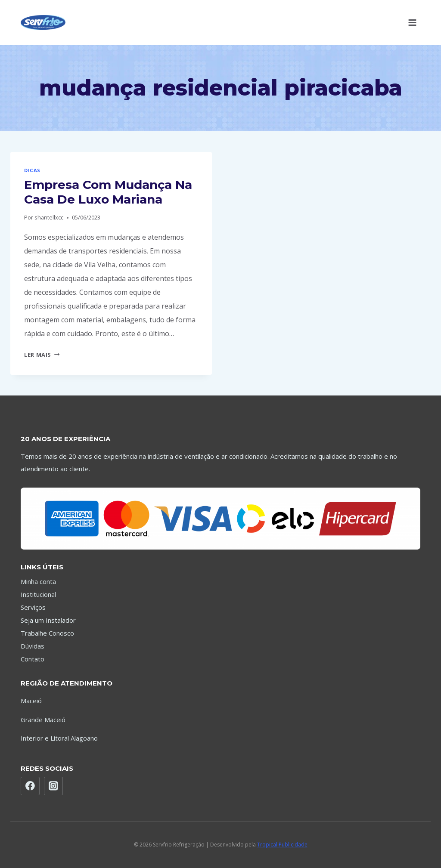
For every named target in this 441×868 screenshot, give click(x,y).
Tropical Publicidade (282, 845)
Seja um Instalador (48, 620)
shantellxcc (49, 217)
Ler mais (42, 355)
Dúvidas (33, 646)
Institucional (38, 594)
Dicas (32, 170)
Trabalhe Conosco (47, 633)
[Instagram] (53, 786)
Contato (33, 659)
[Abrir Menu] (412, 22)
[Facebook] (30, 786)
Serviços (33, 607)
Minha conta (38, 581)
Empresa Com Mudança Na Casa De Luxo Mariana (108, 192)
